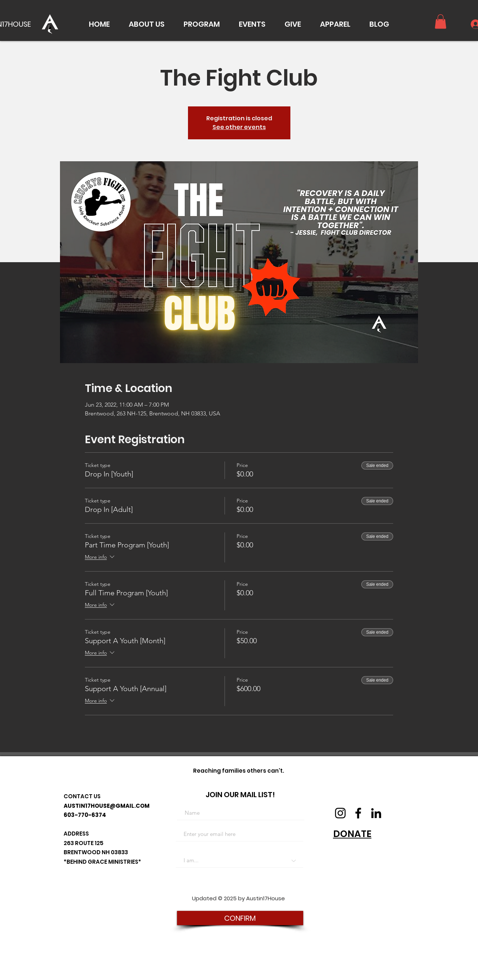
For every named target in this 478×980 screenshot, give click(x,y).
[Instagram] (340, 813)
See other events (239, 127)
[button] (147, 24)
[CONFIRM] (240, 918)
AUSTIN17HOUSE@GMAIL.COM (107, 806)
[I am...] (240, 860)
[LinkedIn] (376, 813)
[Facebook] (358, 813)
